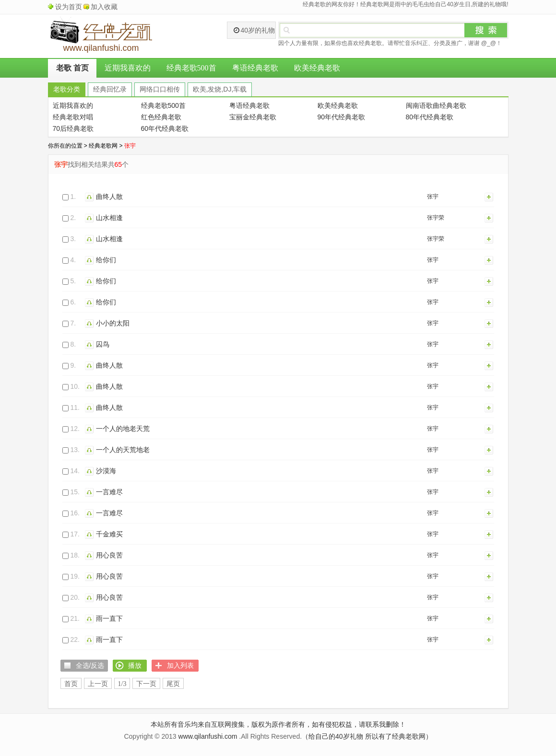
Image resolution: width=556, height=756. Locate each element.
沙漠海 (106, 471)
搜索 (486, 30)
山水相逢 (109, 218)
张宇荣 (436, 218)
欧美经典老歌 (317, 68)
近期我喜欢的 (128, 68)
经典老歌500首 (191, 68)
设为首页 (69, 7)
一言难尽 (109, 492)
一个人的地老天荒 (123, 429)
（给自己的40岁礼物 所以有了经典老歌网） (367, 736)
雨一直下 (109, 618)
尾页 (173, 684)
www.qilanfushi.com (208, 736)
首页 (71, 684)
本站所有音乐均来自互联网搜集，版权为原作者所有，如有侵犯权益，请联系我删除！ (278, 724)
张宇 (433, 197)
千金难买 (109, 534)
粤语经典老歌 (255, 68)
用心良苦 (109, 555)
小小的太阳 (113, 323)
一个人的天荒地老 (123, 450)
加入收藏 (104, 7)
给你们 (106, 260)
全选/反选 (90, 665)
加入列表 (489, 197)
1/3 (122, 684)
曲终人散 (109, 197)
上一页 (98, 684)
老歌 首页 (72, 68)
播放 (90, 197)
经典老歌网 (103, 146)
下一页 (146, 684)
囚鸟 (103, 344)
